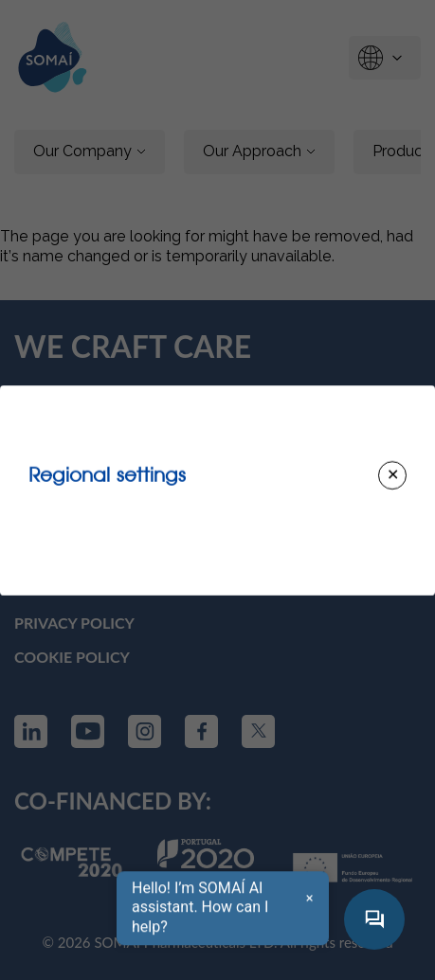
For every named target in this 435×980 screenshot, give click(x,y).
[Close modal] (392, 475)
